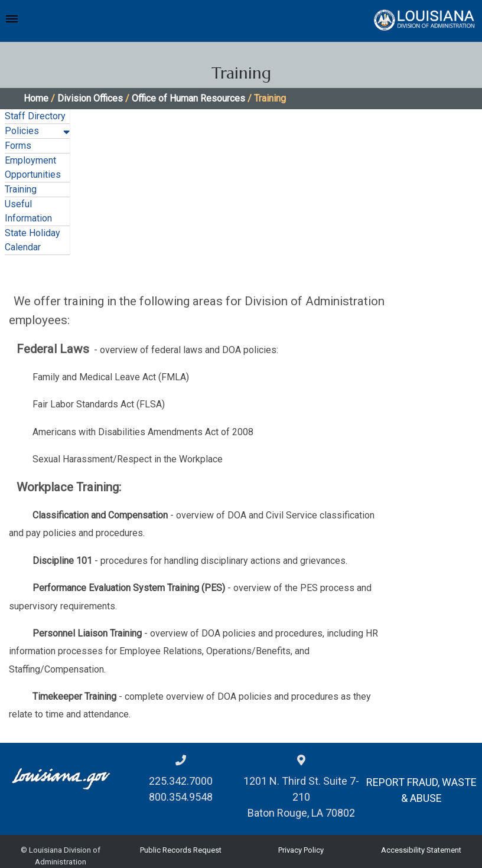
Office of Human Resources (188, 98)
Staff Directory (35, 116)
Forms (18, 146)
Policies (22, 131)
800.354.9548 (181, 797)
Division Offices (90, 98)
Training (21, 189)
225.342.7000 (181, 781)
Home (36, 98)
